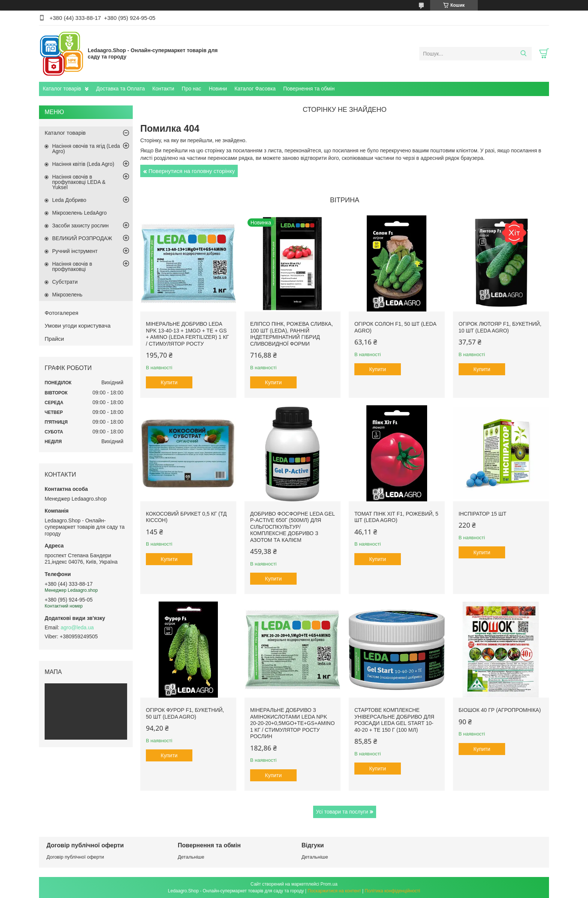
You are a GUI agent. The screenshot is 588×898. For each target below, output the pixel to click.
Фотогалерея (61, 313)
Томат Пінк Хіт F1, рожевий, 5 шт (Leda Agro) (396, 517)
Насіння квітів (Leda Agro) (83, 164)
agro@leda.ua (77, 627)
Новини (218, 89)
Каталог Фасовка (255, 89)
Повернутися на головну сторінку (192, 171)
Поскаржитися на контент (334, 891)
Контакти (163, 89)
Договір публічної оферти (75, 857)
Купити (169, 382)
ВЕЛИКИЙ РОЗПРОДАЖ (82, 238)
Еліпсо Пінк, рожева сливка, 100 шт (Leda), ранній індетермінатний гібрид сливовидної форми (292, 334)
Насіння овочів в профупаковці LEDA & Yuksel (79, 182)
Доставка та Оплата (120, 89)
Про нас (192, 89)
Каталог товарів (62, 89)
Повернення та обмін (309, 89)
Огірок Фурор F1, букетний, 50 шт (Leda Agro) (185, 713)
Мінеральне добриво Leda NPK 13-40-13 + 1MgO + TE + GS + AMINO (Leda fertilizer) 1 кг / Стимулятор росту (187, 334)
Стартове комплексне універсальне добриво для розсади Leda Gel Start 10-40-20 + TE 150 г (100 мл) (394, 720)
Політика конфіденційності (393, 891)
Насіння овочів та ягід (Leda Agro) (86, 149)
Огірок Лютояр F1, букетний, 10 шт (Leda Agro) (500, 327)
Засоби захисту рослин (80, 226)
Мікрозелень (67, 295)
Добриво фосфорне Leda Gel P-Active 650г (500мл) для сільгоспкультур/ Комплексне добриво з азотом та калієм (292, 527)
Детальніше (191, 857)
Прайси (54, 339)
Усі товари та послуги (342, 812)
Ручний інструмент (75, 251)
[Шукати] (523, 54)
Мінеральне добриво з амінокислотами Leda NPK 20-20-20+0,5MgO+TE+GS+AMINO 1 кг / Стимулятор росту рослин (292, 723)
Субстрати (65, 282)
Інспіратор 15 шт (483, 514)
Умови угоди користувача (78, 326)
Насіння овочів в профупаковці (72, 266)
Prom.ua (329, 884)
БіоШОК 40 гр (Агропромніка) (500, 710)
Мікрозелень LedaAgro (79, 213)
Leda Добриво (69, 200)
